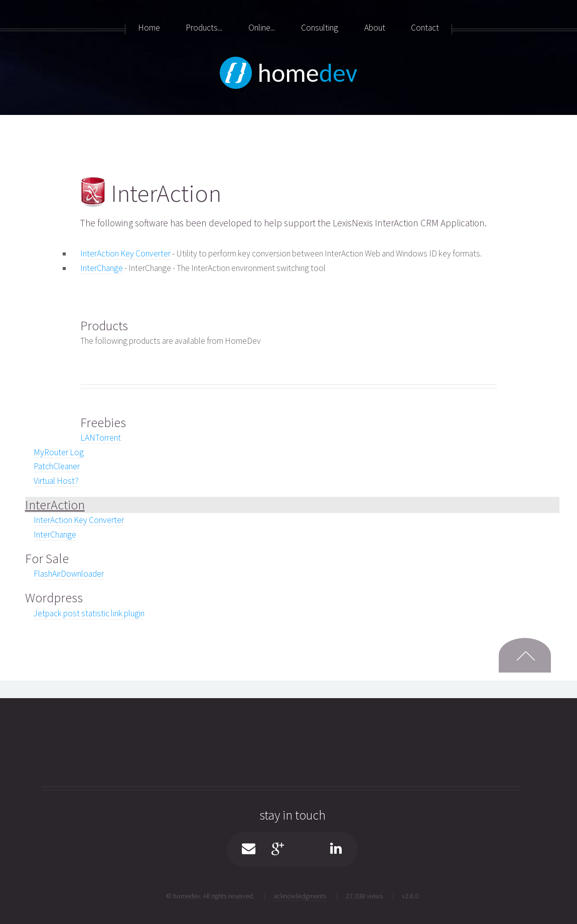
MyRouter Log (59, 452)
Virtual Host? (56, 481)
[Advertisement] (40, 281)
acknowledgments (300, 896)
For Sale (47, 558)
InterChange (102, 268)
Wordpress (54, 598)
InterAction (55, 505)
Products (104, 325)
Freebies (103, 422)
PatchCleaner (57, 466)
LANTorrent (101, 438)
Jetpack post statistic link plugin (89, 613)
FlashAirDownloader (69, 574)
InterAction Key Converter (125, 253)
